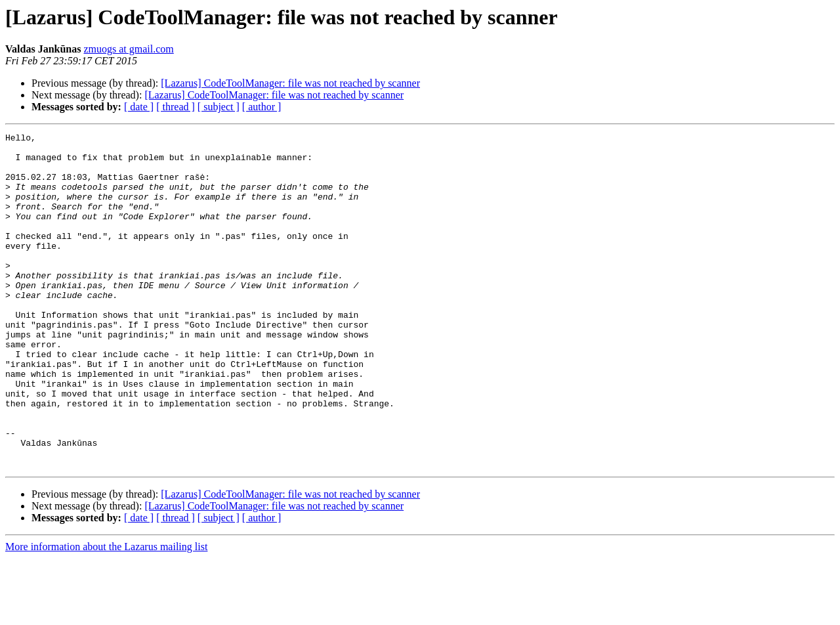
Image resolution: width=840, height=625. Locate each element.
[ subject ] (219, 107)
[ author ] (262, 107)
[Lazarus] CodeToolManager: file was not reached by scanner (290, 83)
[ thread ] (176, 107)
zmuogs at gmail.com (128, 49)
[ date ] (139, 107)
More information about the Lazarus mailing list (106, 614)
